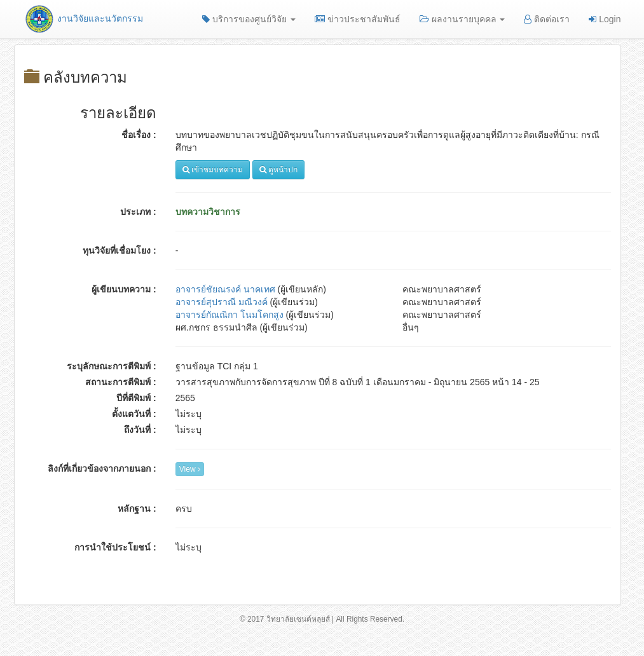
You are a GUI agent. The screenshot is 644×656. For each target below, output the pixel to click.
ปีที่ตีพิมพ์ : (136, 398)
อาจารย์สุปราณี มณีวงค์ (222, 302)
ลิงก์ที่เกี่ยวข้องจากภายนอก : (102, 468)
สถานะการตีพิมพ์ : (121, 382)
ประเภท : (138, 212)
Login (605, 19)
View (190, 469)
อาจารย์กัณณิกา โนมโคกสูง (230, 315)
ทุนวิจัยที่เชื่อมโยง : (120, 250)
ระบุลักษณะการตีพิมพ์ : (112, 366)
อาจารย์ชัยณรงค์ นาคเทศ (225, 289)
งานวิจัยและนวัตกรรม (84, 18)
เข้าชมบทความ (213, 170)
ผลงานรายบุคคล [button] (462, 19)
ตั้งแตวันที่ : (134, 414)
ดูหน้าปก (278, 170)
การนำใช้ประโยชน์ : (115, 547)
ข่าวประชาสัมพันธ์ (358, 19)
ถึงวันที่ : (140, 430)
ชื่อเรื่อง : (139, 135)
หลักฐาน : (137, 509)
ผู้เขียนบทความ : (124, 289)
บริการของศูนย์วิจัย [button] (249, 19)
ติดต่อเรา (547, 19)
